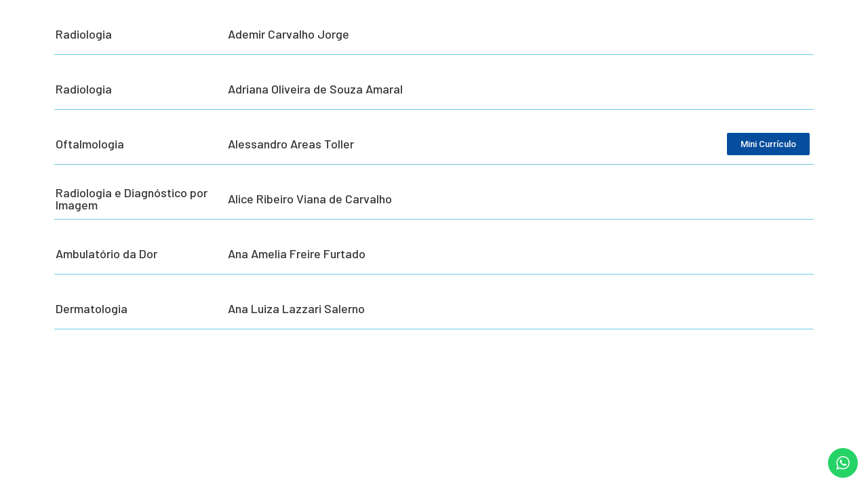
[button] (839, 469)
